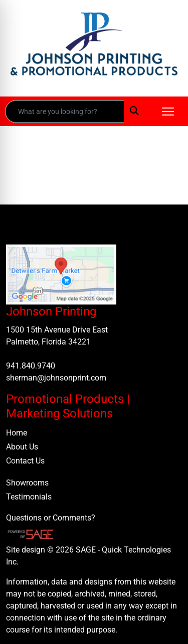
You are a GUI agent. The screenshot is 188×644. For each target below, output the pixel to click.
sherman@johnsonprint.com (56, 378)
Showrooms (27, 483)
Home (17, 433)
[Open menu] (168, 111)
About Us (22, 447)
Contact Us (25, 461)
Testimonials (29, 497)
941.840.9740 (31, 366)
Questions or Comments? (51, 518)
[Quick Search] (65, 111)
